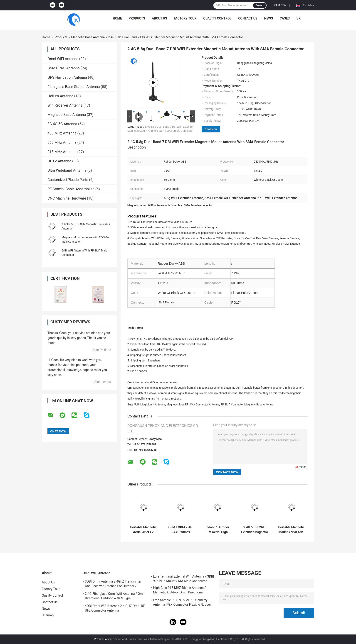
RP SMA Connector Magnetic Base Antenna (247, 405)
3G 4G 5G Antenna (62, 124)
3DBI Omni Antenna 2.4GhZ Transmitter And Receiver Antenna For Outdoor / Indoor (113, 584)
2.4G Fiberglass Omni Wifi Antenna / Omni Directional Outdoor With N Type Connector (115, 597)
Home (117, 18)
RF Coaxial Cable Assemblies (71, 189)
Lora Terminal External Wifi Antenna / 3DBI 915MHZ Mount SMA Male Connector (183, 579)
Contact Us (248, 18)
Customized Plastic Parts (68, 180)
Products (137, 18)
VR (299, 18)
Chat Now (280, 5)
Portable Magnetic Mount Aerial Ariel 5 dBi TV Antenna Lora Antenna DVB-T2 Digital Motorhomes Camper (292, 530)
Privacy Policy (102, 639)
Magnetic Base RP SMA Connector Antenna (193, 405)
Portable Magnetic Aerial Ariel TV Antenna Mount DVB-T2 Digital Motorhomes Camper (143, 530)
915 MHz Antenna (62, 152)
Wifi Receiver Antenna (65, 105)
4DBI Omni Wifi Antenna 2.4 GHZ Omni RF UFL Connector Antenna (115, 608)
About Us (159, 18)
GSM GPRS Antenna (64, 68)
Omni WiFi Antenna (63, 59)
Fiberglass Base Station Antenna (74, 87)
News (269, 18)
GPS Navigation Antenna (67, 77)
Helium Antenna (60, 96)
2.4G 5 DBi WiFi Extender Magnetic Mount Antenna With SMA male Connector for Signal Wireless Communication (254, 530)
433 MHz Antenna (62, 133)
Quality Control (217, 18)
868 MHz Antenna (62, 143)
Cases (285, 18)
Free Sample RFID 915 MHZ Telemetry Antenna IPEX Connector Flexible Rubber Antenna (182, 603)
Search (260, 5)
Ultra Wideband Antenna (67, 170)
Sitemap (48, 615)
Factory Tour (185, 18)
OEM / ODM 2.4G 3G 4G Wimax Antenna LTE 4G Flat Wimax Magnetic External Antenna (180, 530)
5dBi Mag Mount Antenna (150, 405)
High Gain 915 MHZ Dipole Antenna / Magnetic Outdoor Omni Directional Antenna (179, 591)
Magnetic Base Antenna (88, 37)
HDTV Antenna (59, 161)
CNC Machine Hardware (67, 198)
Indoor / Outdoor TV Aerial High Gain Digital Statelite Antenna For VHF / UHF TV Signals (217, 530)
